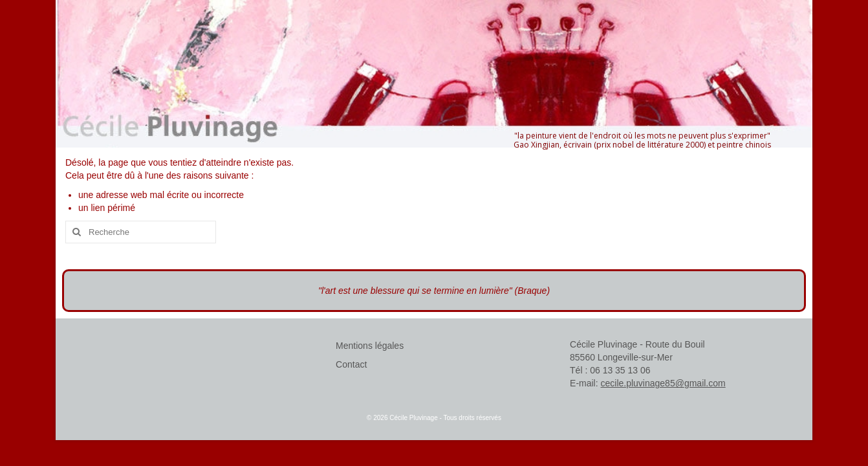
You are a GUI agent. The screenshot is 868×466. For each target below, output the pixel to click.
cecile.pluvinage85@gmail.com (663, 383)
